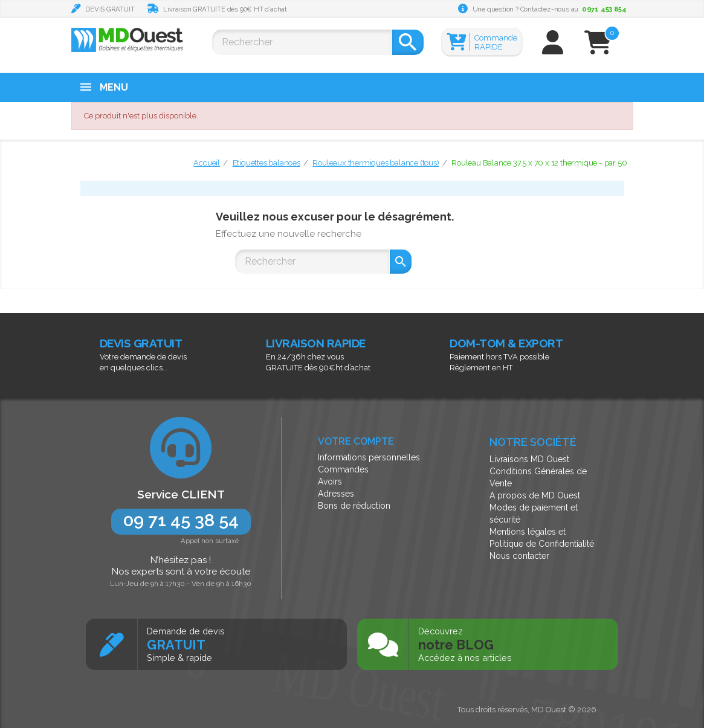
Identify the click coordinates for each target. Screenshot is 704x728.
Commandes (343, 469)
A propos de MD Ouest (535, 495)
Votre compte (356, 441)
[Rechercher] (302, 42)
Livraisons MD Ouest (529, 459)
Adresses (336, 494)
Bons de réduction (354, 506)
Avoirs (330, 482)
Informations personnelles (369, 457)
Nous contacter (519, 556)
